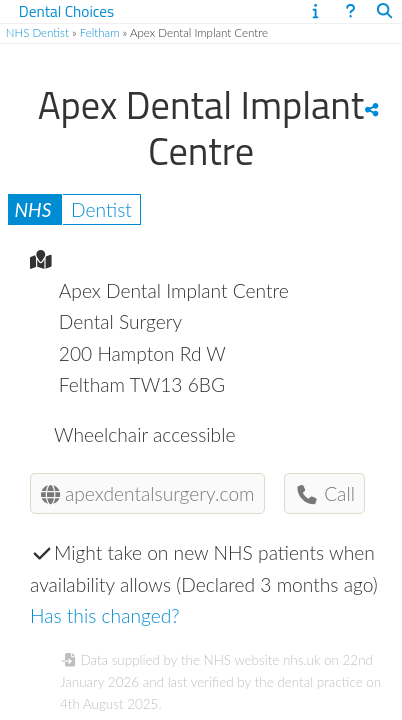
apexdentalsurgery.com (148, 493)
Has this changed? (105, 615)
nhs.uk (301, 660)
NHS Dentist (37, 32)
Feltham (100, 32)
